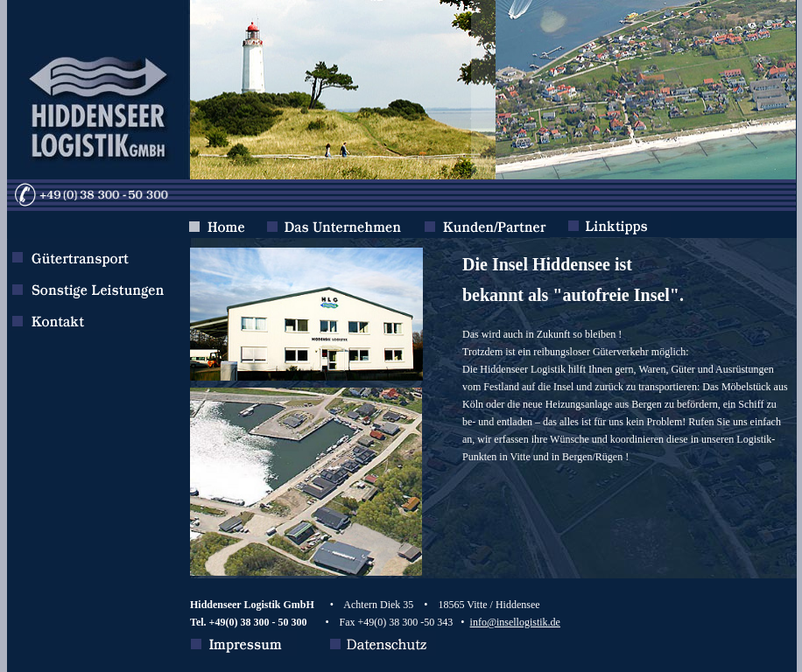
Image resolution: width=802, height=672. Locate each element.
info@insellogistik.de (515, 622)
